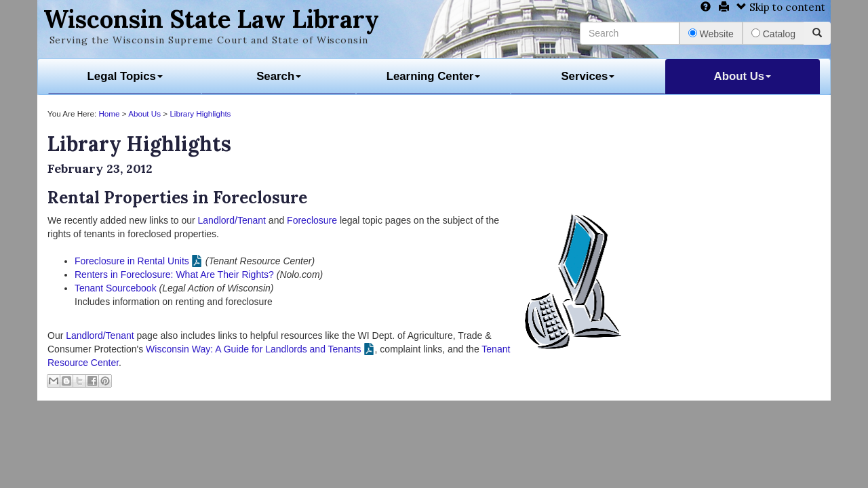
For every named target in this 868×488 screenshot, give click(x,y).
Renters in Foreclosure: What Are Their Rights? (174, 274)
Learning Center (434, 76)
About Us (743, 76)
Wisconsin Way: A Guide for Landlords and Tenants (254, 349)
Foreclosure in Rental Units (132, 261)
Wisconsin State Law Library (211, 19)
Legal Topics (125, 76)
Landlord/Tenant (232, 220)
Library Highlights (200, 114)
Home (109, 114)
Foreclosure (312, 220)
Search (279, 76)
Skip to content (781, 7)
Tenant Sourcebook (116, 288)
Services (588, 76)
